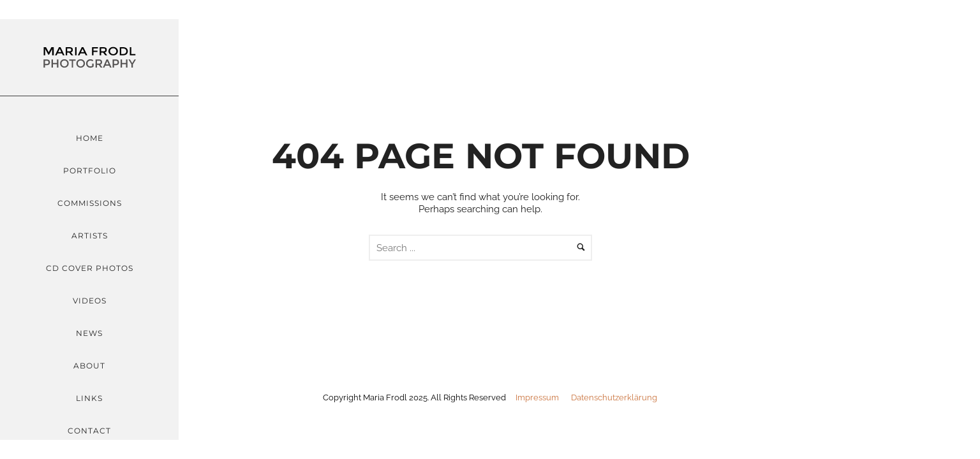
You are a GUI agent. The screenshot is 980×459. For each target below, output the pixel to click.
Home (90, 138)
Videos (90, 301)
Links (89, 398)
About (89, 366)
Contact (89, 431)
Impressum (537, 397)
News (89, 333)
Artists (90, 236)
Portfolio (90, 171)
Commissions (90, 203)
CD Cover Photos (90, 268)
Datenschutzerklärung (614, 397)
